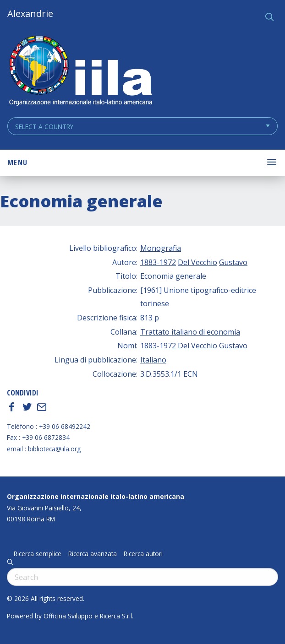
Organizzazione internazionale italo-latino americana (96, 496)
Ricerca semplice (38, 554)
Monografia (161, 248)
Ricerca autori (143, 554)
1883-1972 (158, 262)
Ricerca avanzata (93, 554)
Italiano (153, 360)
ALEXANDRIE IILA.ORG (80, 72)
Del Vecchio (197, 262)
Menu (17, 162)
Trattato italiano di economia (190, 332)
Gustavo (233, 262)
